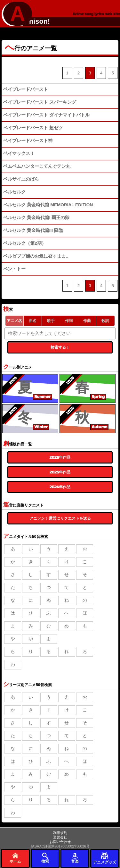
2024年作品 (60, 487)
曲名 (33, 321)
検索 (45, 858)
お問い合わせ (60, 842)
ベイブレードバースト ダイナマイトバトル (46, 115)
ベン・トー (14, 269)
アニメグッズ (105, 858)
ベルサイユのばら (21, 179)
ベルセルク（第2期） (25, 243)
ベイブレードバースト (26, 89)
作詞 (69, 321)
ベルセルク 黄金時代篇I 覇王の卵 (36, 218)
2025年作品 (60, 472)
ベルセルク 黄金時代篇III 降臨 (33, 230)
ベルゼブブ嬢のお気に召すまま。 (37, 256)
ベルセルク (14, 192)
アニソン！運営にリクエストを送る (60, 518)
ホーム (15, 858)
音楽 (75, 858)
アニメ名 (14, 321)
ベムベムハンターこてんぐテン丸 (37, 166)
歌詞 (105, 321)
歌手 (51, 321)
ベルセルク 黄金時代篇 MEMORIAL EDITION (48, 205)
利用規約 (60, 833)
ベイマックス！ (19, 153)
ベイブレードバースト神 (28, 141)
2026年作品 (60, 457)
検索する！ (60, 347)
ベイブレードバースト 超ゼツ (33, 128)
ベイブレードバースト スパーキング (40, 102)
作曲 (87, 321)
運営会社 (60, 837)
